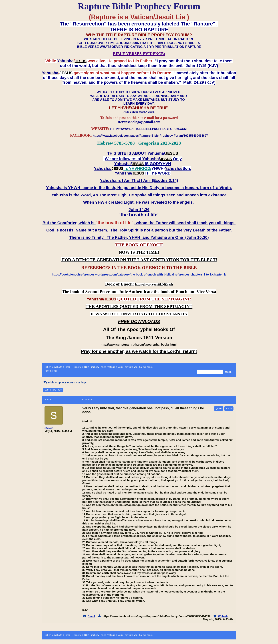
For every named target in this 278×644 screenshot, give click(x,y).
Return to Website (53, 367)
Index (68, 367)
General (77, 367)
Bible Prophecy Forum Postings (100, 367)
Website (223, 616)
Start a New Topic (53, 390)
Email (91, 616)
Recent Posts (51, 371)
